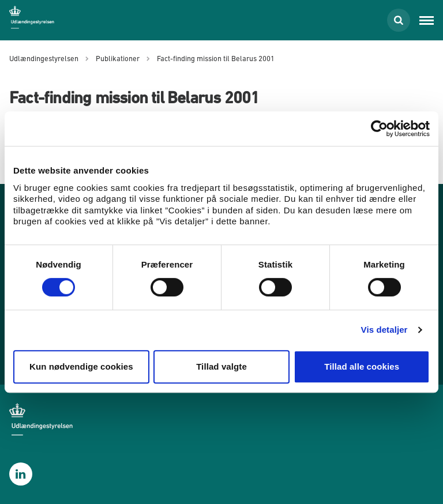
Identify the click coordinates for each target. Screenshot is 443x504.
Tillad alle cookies (362, 366)
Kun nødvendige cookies (81, 366)
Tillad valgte (221, 366)
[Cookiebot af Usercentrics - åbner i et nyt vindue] (379, 129)
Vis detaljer (384, 330)
